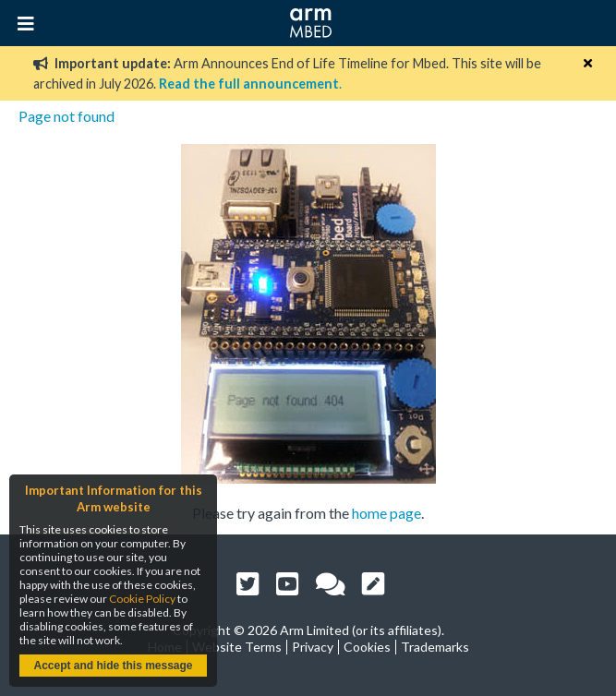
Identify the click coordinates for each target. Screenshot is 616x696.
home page (387, 513)
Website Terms (237, 647)
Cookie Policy (142, 599)
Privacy (313, 647)
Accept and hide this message (113, 666)
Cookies (367, 647)
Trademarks (435, 647)
